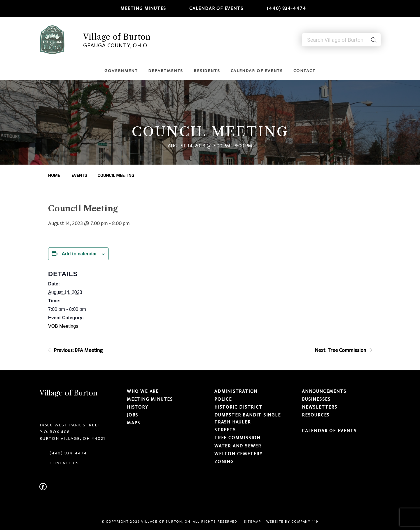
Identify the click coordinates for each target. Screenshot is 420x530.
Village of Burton (117, 37)
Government (121, 71)
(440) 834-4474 (283, 8)
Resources (316, 415)
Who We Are (143, 391)
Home (54, 176)
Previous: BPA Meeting (75, 351)
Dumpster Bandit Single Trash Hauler (248, 418)
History (138, 407)
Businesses (316, 399)
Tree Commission (237, 438)
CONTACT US (64, 463)
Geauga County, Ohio (115, 45)
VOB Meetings (63, 326)
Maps (134, 423)
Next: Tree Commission (343, 351)
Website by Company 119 (293, 522)
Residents (207, 71)
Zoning (224, 462)
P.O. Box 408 (55, 432)
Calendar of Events (213, 8)
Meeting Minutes (140, 8)
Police (223, 399)
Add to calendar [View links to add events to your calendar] (79, 254)
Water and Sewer (238, 446)
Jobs (133, 415)
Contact (304, 71)
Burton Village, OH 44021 (72, 439)
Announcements (324, 391)
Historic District (238, 407)
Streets (225, 430)
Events (79, 176)
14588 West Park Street (70, 425)
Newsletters (320, 407)
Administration (236, 391)
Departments (166, 71)
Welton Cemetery (239, 454)
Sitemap (252, 522)
